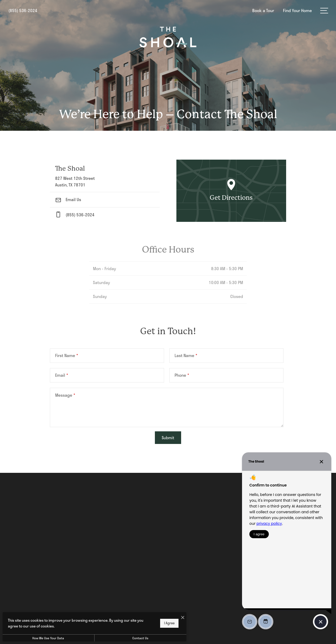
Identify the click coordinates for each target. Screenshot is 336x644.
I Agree (169, 623)
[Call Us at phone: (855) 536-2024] (105, 215)
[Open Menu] (324, 11)
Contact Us (140, 638)
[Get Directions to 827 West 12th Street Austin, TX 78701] (105, 176)
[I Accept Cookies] (183, 617)
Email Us (68, 199)
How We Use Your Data (48, 638)
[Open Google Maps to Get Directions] (231, 191)
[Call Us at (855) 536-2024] (23, 11)
